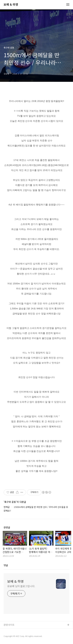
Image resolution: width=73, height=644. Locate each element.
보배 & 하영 (11, 5)
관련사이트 (9, 625)
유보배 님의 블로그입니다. (21, 586)
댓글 (6, 565)
